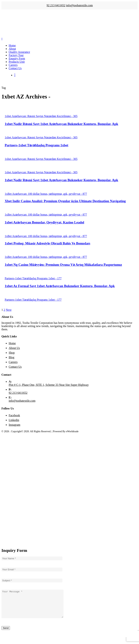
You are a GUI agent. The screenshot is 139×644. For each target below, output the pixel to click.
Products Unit (17, 62)
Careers (13, 65)
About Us (14, 348)
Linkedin (14, 420)
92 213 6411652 (56, 5)
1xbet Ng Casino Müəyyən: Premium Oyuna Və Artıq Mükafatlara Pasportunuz (63, 265)
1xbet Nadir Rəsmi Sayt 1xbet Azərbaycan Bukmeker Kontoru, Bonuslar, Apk (61, 124)
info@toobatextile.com (79, 5)
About (12, 49)
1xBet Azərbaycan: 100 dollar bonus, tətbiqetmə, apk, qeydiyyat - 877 (46, 194)
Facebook (14, 415)
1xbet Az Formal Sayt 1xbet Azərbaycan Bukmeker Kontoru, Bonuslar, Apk (60, 286)
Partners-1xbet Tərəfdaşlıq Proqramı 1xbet (36, 145)
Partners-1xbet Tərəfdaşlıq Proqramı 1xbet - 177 (33, 278)
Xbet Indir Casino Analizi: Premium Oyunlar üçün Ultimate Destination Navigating (65, 201)
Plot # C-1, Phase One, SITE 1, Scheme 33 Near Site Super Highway (49, 385)
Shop (12, 353)
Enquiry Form (17, 58)
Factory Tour (16, 55)
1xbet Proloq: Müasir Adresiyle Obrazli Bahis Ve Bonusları (47, 243)
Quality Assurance (19, 52)
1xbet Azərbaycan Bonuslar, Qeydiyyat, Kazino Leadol (44, 222)
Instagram (14, 425)
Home (12, 45)
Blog (11, 357)
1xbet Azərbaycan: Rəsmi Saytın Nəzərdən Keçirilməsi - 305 (41, 116)
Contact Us (15, 68)
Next (9, 310)
